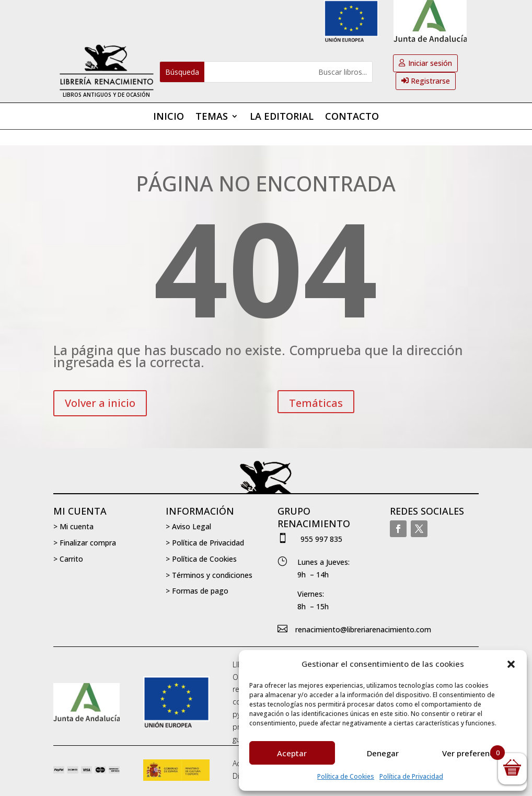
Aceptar (292, 753)
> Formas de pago (197, 591)
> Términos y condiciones (209, 575)
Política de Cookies (346, 776)
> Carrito (68, 559)
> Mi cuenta (73, 526)
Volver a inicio (100, 403)
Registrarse (430, 81)
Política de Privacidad (411, 776)
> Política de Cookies (201, 559)
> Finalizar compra (85, 543)
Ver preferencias (473, 753)
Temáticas (316, 403)
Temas (212, 117)
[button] (511, 664)
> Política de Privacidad (205, 543)
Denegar (383, 753)
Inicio (169, 117)
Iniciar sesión (430, 63)
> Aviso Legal (188, 526)
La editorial (282, 117)
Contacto (352, 117)
